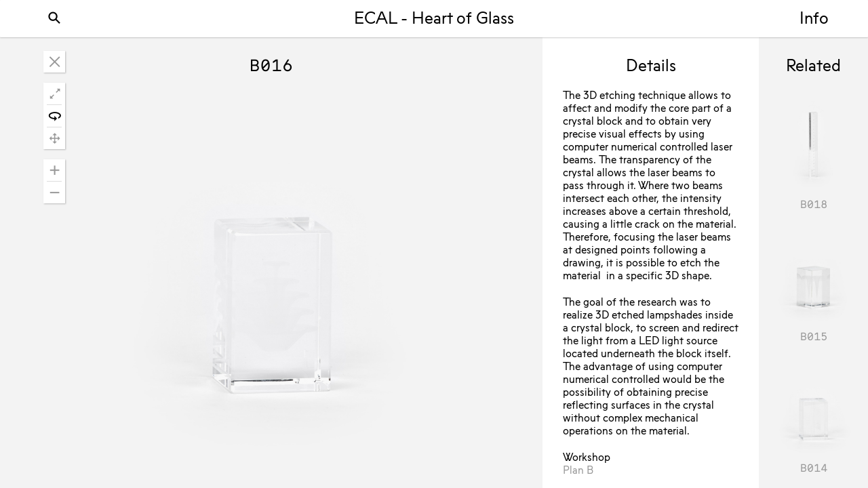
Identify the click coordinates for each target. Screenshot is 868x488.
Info (814, 20)
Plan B (578, 471)
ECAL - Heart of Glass (434, 20)
